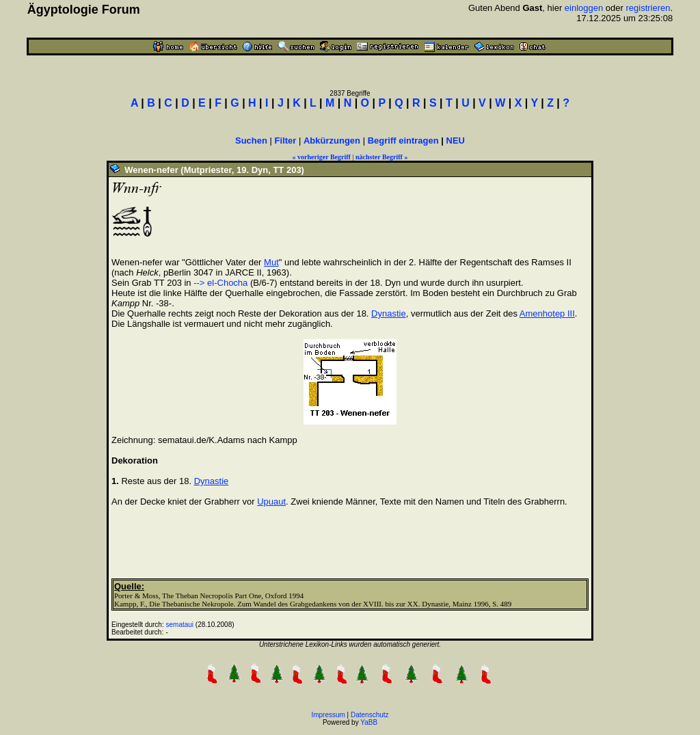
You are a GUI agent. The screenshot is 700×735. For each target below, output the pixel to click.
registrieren (648, 8)
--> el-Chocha (220, 283)
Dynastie (389, 313)
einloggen (584, 8)
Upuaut (271, 502)
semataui (180, 625)
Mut (271, 262)
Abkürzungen (332, 141)
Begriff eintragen (403, 141)
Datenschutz (370, 715)
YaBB (369, 722)
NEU (456, 141)
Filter (286, 141)
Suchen (251, 141)
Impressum (328, 715)
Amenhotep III (547, 313)
